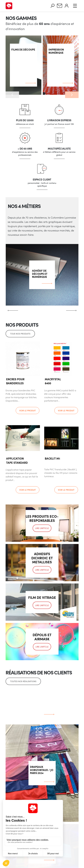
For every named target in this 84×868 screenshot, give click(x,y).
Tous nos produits (20, 334)
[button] (12, 95)
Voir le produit (28, 410)
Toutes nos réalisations (23, 681)
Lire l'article (42, 528)
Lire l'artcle (42, 647)
